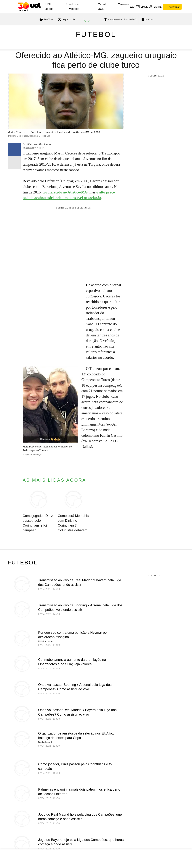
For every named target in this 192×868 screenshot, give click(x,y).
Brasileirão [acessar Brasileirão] (129, 19)
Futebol (96, 35)
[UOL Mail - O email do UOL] (142, 7)
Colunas (123, 4)
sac (132, 7)
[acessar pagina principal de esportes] (147, 19)
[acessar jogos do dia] (66, 19)
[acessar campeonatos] (112, 19)
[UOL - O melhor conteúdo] (29, 7)
